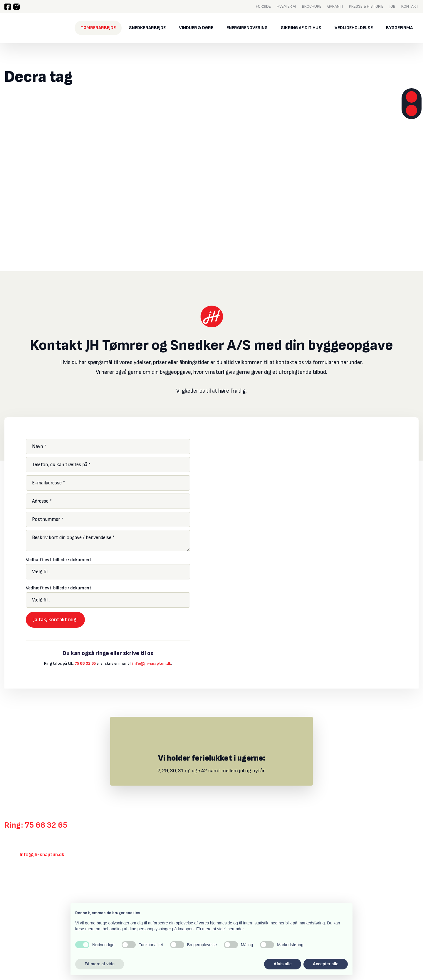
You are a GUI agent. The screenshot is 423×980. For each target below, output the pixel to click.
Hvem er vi (286, 6)
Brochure (312, 6)
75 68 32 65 (85, 663)
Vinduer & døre (196, 28)
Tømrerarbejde (98, 28)
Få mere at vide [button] (100, 964)
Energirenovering (247, 28)
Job (392, 6)
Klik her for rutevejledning (32, 887)
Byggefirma (399, 28)
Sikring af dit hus (301, 28)
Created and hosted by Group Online (35, 947)
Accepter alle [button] (326, 964)
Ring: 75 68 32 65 (36, 825)
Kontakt (410, 6)
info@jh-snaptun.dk (152, 663)
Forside (263, 6)
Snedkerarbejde (147, 28)
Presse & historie (366, 6)
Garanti (335, 6)
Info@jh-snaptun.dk (42, 855)
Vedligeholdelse (354, 28)
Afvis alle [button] (282, 964)
